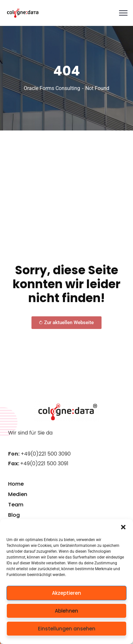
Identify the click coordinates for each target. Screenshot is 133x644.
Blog (14, 515)
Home (16, 484)
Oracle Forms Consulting (52, 88)
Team (16, 505)
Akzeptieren (66, 593)
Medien (18, 494)
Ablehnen (66, 611)
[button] (123, 527)
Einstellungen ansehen (67, 629)
